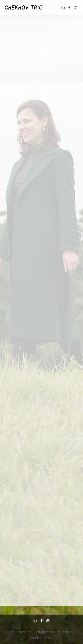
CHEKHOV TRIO (24, 8)
